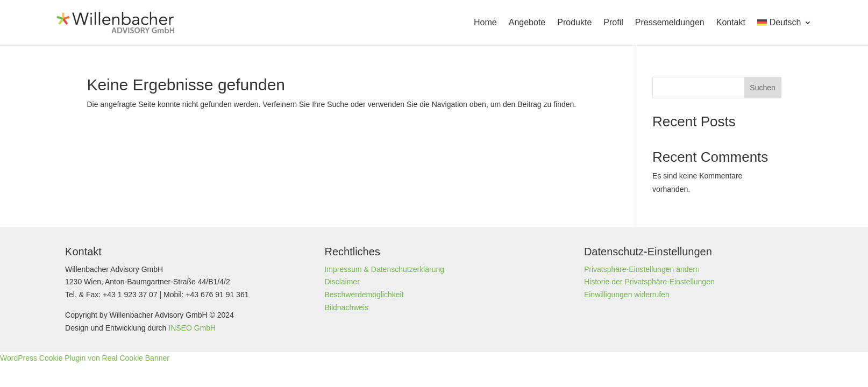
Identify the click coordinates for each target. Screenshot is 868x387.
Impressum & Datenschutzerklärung (384, 269)
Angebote (527, 23)
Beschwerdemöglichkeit (364, 295)
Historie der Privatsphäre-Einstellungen (649, 282)
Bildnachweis (346, 307)
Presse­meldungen (670, 23)
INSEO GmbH (192, 328)
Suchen (762, 88)
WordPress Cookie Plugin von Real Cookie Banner (85, 358)
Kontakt (731, 23)
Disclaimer (342, 282)
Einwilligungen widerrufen (627, 295)
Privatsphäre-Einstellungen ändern (642, 269)
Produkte (574, 23)
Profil (613, 23)
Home (485, 23)
